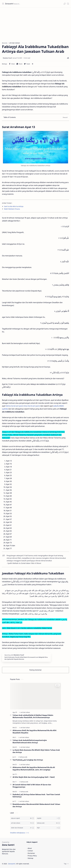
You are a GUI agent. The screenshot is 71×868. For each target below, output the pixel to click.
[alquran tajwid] (23, 818)
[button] (64, 4)
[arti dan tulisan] (25, 712)
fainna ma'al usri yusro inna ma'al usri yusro (23, 406)
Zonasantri (9, 4)
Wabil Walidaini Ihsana (12, 209)
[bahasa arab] (23, 757)
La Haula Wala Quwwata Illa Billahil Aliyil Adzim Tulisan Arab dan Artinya (36, 751)
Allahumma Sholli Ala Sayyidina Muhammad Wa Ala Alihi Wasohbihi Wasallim (35, 732)
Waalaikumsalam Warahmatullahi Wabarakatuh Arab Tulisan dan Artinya (36, 805)
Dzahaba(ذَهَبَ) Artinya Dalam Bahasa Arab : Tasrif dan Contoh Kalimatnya (36, 796)
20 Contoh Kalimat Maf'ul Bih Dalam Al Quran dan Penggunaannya (32, 786)
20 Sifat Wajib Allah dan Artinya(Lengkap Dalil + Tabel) (34, 777)
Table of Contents (10, 117)
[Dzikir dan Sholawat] (23, 828)
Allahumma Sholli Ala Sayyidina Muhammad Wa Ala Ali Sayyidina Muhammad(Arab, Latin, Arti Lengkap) (34, 768)
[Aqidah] (48, 818)
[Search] (68, 4)
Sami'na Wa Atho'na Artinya (14, 206)
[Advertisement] (35, 24)
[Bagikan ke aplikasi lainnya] (33, 64)
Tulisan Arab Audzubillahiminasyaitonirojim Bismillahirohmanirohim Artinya (30, 741)
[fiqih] (48, 828)
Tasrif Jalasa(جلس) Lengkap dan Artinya (28, 760)
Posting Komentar (35, 670)
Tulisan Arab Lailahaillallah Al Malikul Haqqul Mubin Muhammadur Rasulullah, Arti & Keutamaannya (33, 716)
